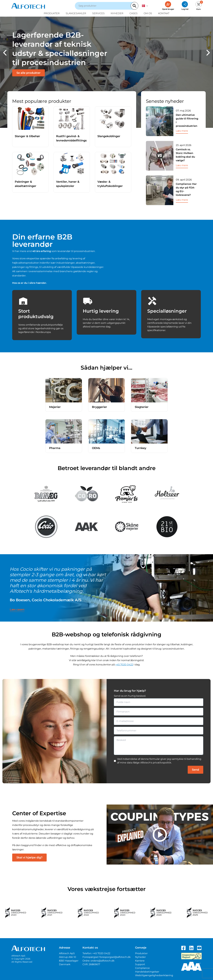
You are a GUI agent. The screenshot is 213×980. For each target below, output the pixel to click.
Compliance (142, 968)
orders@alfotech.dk (103, 961)
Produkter (52, 13)
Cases (133, 13)
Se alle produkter (29, 73)
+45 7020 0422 (124, 665)
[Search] (134, 6)
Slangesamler (76, 13)
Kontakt (164, 13)
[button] (5, 53)
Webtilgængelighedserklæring (154, 975)
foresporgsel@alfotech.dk (115, 957)
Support (140, 964)
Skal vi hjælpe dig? (29, 858)
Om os (148, 13)
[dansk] (145, 6)
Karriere (140, 961)
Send (195, 770)
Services (98, 13)
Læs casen (17, 610)
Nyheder (117, 13)
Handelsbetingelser (147, 972)
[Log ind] (185, 6)
